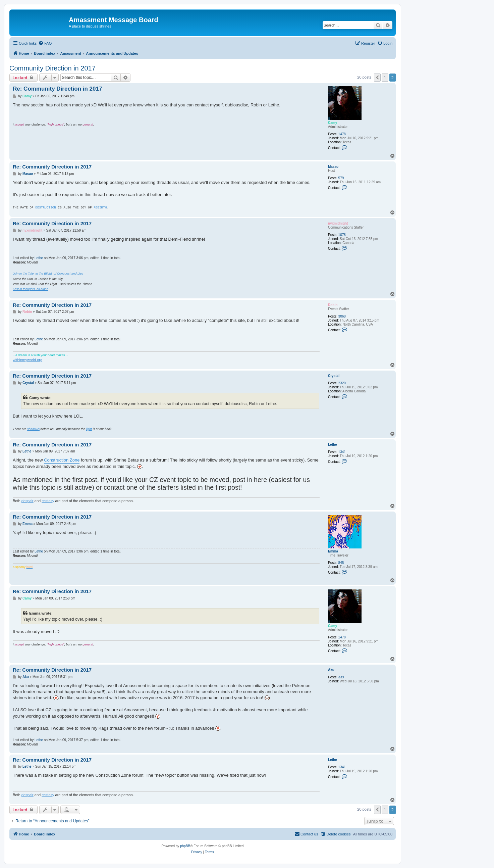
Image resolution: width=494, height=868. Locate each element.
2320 (342, 383)
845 (341, 563)
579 (341, 178)
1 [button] (385, 78)
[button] (377, 78)
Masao (333, 167)
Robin (333, 305)
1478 (342, 134)
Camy (333, 123)
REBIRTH (100, 208)
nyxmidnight (338, 223)
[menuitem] (45, 43)
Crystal (334, 376)
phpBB (185, 846)
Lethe (39, 258)
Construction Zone (62, 460)
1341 (342, 452)
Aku (331, 670)
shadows (33, 429)
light (89, 429)
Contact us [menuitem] (306, 834)
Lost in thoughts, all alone (31, 289)
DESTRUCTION (46, 208)
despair (28, 501)
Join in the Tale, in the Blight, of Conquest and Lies (48, 274)
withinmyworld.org (28, 360)
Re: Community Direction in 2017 (57, 89)
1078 (342, 235)
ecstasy (48, 501)
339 (341, 677)
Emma (333, 551)
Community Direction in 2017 (52, 68)
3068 (342, 316)
